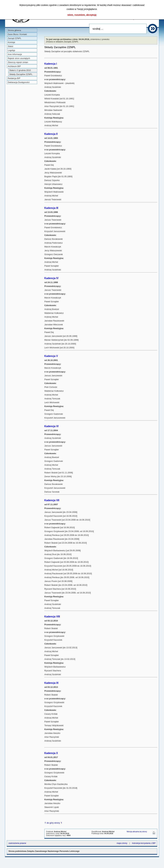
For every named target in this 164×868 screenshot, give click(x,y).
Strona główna (14, 30)
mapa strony (122, 843)
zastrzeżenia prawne (17, 843)
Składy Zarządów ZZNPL (21, 74)
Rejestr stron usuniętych (19, 58)
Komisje (11, 42)
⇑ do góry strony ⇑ (53, 823)
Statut (10, 46)
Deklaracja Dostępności (19, 82)
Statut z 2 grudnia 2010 (20, 70)
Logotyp (11, 50)
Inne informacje (15, 54)
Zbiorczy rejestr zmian (18, 62)
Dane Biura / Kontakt (17, 34)
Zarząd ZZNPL (14, 38)
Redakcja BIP (14, 78)
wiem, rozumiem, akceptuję (82, 15)
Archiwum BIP (14, 66)
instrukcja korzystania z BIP (144, 843)
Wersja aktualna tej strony (137, 832)
